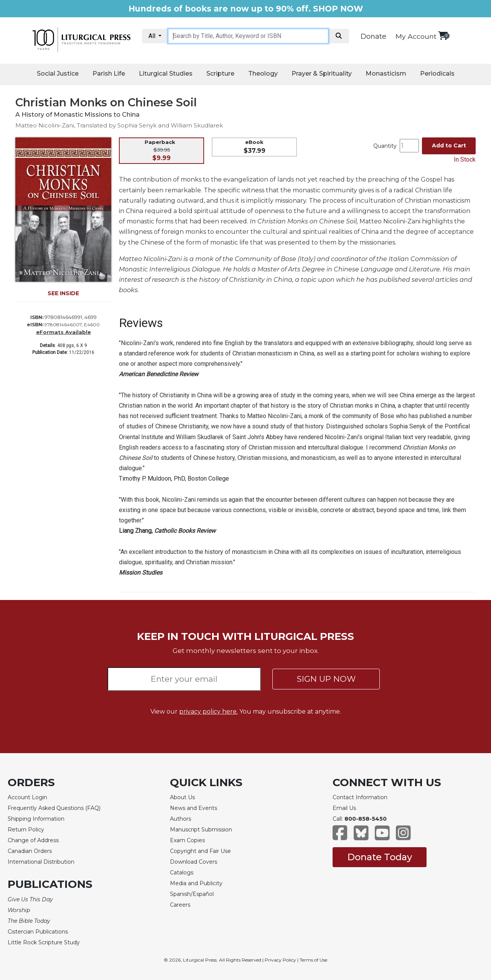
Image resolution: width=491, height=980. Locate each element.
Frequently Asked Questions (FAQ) (54, 808)
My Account (416, 36)
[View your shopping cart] (443, 36)
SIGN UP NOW (326, 679)
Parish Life (109, 74)
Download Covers (194, 862)
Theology (263, 74)
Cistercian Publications (38, 932)
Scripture (220, 74)
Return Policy (26, 830)
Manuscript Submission (201, 830)
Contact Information (360, 797)
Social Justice (58, 74)
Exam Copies (187, 840)
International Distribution (41, 862)
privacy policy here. (208, 711)
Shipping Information (36, 819)
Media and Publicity (196, 883)
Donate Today (380, 857)
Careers (180, 905)
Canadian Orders (30, 851)
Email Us (344, 808)
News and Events (194, 808)
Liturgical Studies (166, 74)
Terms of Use (313, 960)
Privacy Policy (280, 960)
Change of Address (33, 840)
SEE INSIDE (63, 293)
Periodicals (437, 74)
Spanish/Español (192, 894)
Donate (373, 36)
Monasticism (386, 74)
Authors (180, 819)
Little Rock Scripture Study (44, 942)
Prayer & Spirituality (322, 74)
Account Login (27, 797)
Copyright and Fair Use (200, 851)
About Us (182, 797)
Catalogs (182, 873)
